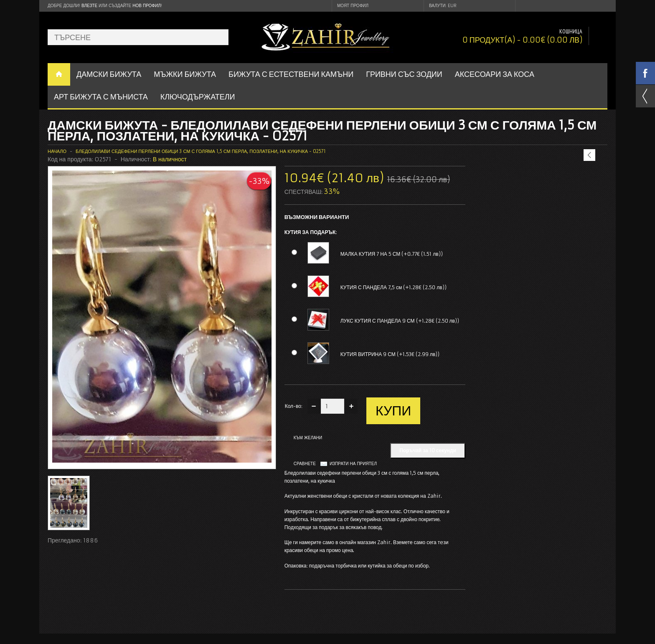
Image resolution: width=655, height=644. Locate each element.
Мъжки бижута (185, 74)
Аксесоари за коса (495, 74)
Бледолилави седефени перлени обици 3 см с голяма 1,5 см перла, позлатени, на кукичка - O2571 (201, 151)
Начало (57, 151)
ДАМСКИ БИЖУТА (109, 74)
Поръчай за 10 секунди (428, 450)
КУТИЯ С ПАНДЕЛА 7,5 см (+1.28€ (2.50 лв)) (394, 287)
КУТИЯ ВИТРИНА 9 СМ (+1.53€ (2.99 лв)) (390, 354)
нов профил (146, 6)
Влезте (89, 6)
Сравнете (305, 464)
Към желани (308, 438)
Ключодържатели (198, 97)
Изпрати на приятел (353, 464)
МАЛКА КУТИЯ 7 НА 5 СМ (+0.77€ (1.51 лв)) (392, 254)
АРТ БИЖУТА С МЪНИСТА (101, 97)
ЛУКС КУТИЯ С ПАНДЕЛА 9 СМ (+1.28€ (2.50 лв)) (400, 321)
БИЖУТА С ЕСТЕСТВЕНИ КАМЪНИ (291, 74)
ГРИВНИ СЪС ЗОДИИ (404, 74)
